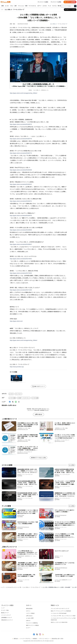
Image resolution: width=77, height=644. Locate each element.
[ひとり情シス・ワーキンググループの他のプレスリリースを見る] (70, 10)
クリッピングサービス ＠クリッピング (60, 609)
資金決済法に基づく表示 (57, 639)
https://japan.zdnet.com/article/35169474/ (21, 216)
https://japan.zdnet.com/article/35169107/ (21, 184)
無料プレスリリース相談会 (32, 625)
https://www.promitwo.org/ (17, 367)
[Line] (16, 402)
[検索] (75, 6)
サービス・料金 (5, 610)
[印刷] (19, 402)
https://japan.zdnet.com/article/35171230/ (21, 290)
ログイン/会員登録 (70, 2)
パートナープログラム (25, 639)
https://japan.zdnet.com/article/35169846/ (21, 230)
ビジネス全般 (12, 398)
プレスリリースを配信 (43, 2)
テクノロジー (18, 394)
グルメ (12, 6)
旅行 (16, 6)
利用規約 (35, 639)
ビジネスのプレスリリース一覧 (14, 587)
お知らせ (28, 621)
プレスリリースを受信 (56, 2)
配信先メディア (5, 613)
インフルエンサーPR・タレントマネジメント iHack (63, 616)
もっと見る (72, 465)
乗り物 (59, 6)
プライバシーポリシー (44, 639)
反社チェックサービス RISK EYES (59, 622)
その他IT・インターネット (24, 398)
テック (50, 6)
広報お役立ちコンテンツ (7, 620)
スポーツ (39, 6)
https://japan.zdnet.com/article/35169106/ (21, 170)
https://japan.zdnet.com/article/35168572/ (21, 124)
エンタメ (7, 6)
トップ (2, 587)
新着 (3, 6)
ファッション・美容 (23, 6)
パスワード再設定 (30, 613)
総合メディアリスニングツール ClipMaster (61, 611)
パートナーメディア (6, 615)
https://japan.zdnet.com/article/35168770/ (21, 139)
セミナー (28, 628)
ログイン (28, 611)
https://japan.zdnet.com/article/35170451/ (21, 259)
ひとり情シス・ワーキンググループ (59, 24)
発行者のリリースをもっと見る (38, 458)
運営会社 (16, 639)
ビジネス (45, 6)
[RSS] (43, 634)
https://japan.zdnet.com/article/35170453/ (21, 273)
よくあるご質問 (30, 618)
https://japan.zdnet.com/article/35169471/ (21, 201)
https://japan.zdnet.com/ (16, 321)
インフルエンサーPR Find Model (59, 613)
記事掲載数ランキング (6, 618)
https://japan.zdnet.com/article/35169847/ (21, 244)
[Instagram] (40, 634)
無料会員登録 (29, 609)
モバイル (54, 6)
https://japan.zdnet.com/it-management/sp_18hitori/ (24, 93)
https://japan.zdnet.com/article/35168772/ (21, 153)
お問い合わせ (38, 414)
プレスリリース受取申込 (32, 623)
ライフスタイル (32, 6)
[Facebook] (10, 402)
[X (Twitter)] (13, 402)
